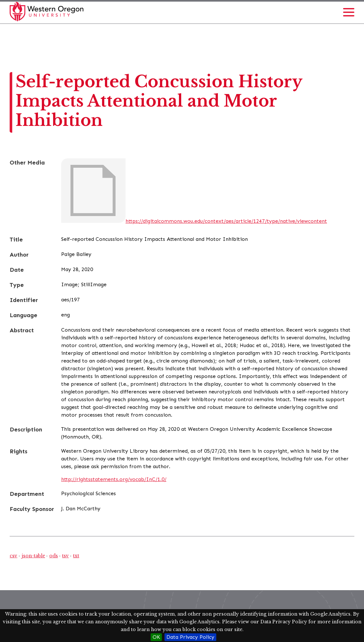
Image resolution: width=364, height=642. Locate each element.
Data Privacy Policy (190, 637)
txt (76, 556)
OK (156, 637)
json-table (33, 556)
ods (54, 556)
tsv (65, 556)
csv (14, 556)
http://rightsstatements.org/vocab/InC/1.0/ (114, 479)
